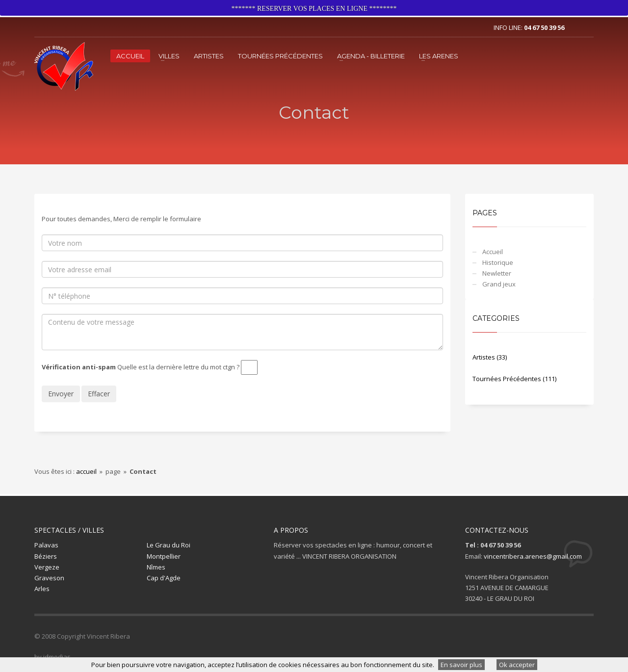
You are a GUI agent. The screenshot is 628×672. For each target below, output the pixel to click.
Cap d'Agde (164, 578)
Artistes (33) (490, 357)
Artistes (209, 56)
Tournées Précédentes (280, 56)
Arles (42, 589)
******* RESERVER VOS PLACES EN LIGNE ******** (314, 9)
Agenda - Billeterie (371, 56)
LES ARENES (439, 56)
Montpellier (164, 556)
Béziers (46, 556)
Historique (498, 262)
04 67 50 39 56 (544, 27)
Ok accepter (517, 665)
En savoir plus (461, 665)
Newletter (497, 273)
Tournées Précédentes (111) (514, 379)
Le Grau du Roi (169, 545)
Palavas (46, 545)
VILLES (169, 56)
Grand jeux (499, 284)
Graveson (49, 578)
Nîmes (156, 567)
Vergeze (47, 567)
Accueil (130, 56)
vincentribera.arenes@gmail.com (533, 556)
